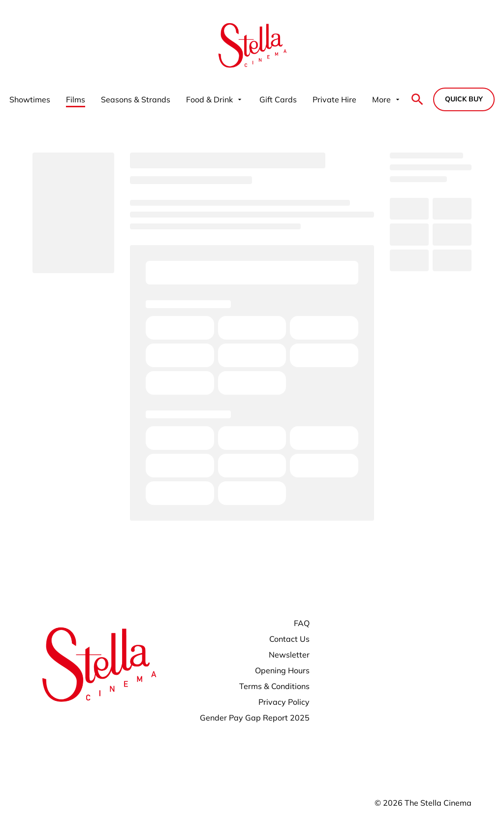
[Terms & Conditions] (274, 686)
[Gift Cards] (278, 99)
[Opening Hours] (282, 670)
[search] (417, 99)
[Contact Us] (289, 639)
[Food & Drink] (215, 99)
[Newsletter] (289, 655)
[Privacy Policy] (284, 702)
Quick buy (464, 99)
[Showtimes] (30, 99)
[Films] (76, 99)
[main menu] (206, 99)
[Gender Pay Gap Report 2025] (255, 718)
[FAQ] (302, 623)
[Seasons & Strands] (136, 99)
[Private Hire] (334, 99)
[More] (387, 99)
